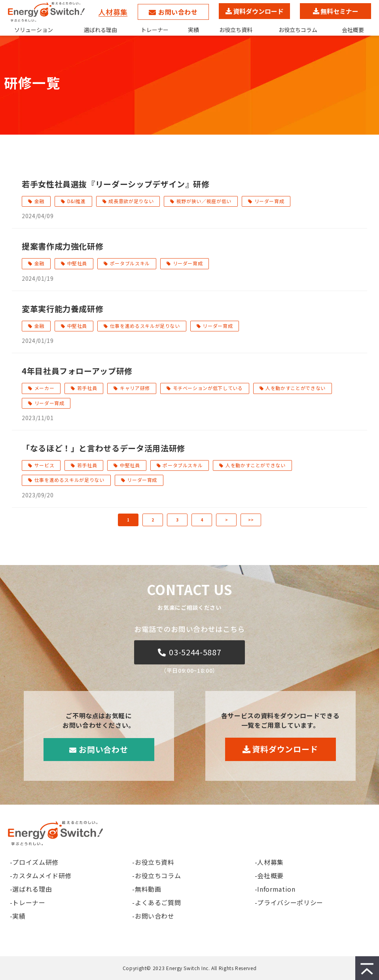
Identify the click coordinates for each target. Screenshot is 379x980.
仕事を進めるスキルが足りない (145, 326)
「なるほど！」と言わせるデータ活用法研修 (103, 448)
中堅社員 (77, 263)
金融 (39, 201)
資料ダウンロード (258, 11)
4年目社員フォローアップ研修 (77, 371)
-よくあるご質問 (156, 902)
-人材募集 (269, 862)
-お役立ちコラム (156, 875)
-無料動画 (147, 889)
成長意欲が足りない (131, 201)
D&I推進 (77, 201)
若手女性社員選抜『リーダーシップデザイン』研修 (116, 184)
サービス (45, 465)
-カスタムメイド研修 (41, 875)
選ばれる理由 (100, 30)
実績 (193, 30)
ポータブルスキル (130, 263)
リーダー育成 (269, 201)
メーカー (45, 388)
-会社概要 (269, 875)
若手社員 (87, 388)
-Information (275, 889)
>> (251, 520)
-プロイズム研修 (34, 862)
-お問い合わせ (153, 916)
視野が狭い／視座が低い (204, 201)
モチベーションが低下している (208, 388)
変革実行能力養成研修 (63, 309)
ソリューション (34, 30)
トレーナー (155, 30)
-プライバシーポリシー (289, 902)
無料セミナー (339, 11)
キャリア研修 (135, 388)
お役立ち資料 (236, 30)
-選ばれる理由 (31, 889)
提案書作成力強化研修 (63, 246)
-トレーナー (28, 902)
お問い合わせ (178, 12)
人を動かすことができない (296, 388)
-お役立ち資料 (153, 862)
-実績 (18, 916)
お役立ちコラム (298, 30)
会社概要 (353, 30)
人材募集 (113, 12)
